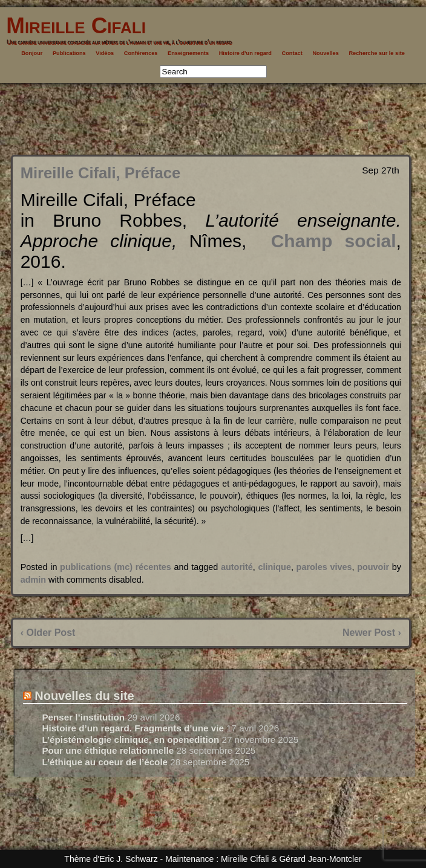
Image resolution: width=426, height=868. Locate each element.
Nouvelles (325, 53)
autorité (237, 567)
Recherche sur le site (376, 53)
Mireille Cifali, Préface (101, 173)
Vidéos (105, 53)
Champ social (334, 241)
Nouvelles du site (84, 696)
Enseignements (188, 53)
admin (33, 580)
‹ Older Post (48, 633)
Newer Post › (372, 633)
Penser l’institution (83, 717)
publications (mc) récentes (116, 567)
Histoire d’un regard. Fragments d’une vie (133, 728)
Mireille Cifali (73, 26)
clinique (275, 567)
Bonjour (32, 53)
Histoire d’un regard (245, 53)
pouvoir (373, 567)
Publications (69, 53)
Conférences (141, 53)
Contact (292, 53)
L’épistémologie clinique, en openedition (130, 740)
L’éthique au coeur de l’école (105, 762)
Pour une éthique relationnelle (108, 750)
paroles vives (324, 567)
